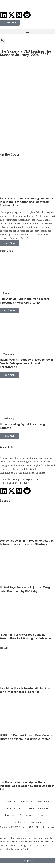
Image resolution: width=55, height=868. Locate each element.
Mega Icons (9, 354)
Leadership (44, 815)
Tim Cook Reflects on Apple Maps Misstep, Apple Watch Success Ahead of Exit (27, 786)
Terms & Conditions (38, 808)
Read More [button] (10, 243)
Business (7, 293)
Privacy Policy (14, 808)
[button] (27, 32)
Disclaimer (43, 802)
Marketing (8, 418)
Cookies (27, 849)
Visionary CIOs (27, 827)
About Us (11, 802)
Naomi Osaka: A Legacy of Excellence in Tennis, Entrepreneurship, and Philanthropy (26, 364)
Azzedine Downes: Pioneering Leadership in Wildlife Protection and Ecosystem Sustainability (27, 202)
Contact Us (27, 802)
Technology (26, 815)
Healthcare (19, 822)
